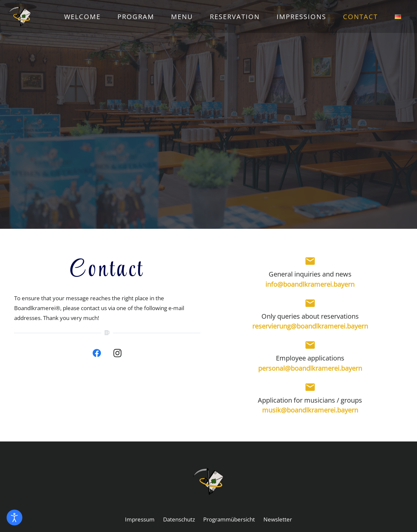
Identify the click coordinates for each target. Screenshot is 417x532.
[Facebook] (97, 353)
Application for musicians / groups (310, 400)
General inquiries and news (310, 274)
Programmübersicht (229, 519)
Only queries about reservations (310, 316)
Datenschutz (179, 519)
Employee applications (310, 358)
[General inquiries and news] (310, 262)
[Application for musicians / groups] (310, 388)
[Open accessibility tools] (14, 518)
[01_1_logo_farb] (28, 16)
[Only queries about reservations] (310, 304)
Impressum (140, 519)
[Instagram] (118, 353)
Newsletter (278, 519)
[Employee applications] (310, 346)
